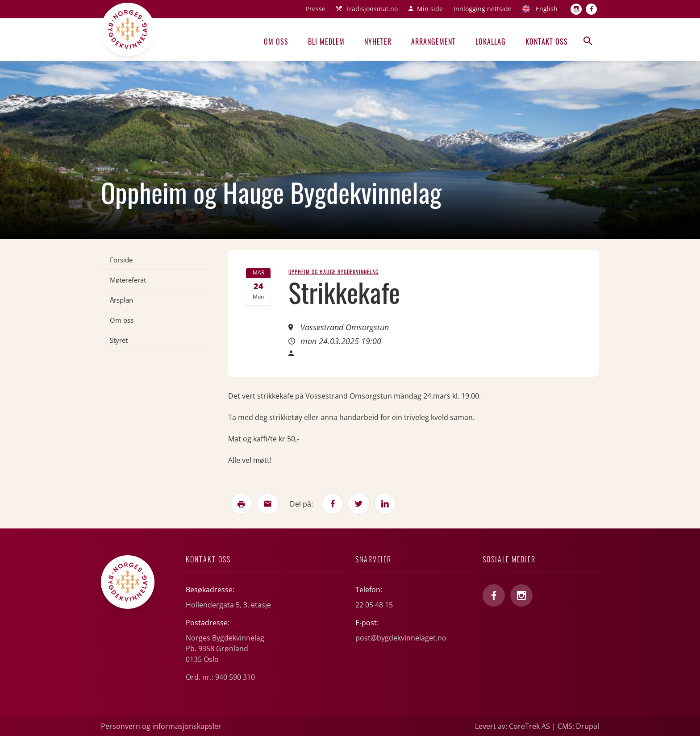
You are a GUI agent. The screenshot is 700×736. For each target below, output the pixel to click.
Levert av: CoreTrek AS (512, 726)
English (547, 9)
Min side (430, 9)
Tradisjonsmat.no (372, 9)
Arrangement (433, 42)
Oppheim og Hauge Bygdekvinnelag (333, 272)
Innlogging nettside (483, 9)
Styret (119, 340)
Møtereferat (128, 280)
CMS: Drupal (578, 726)
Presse (316, 9)
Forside (121, 260)
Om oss (276, 42)
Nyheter (378, 42)
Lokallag (491, 42)
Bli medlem (326, 42)
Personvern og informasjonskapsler (161, 726)
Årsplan (121, 300)
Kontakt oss (547, 42)
